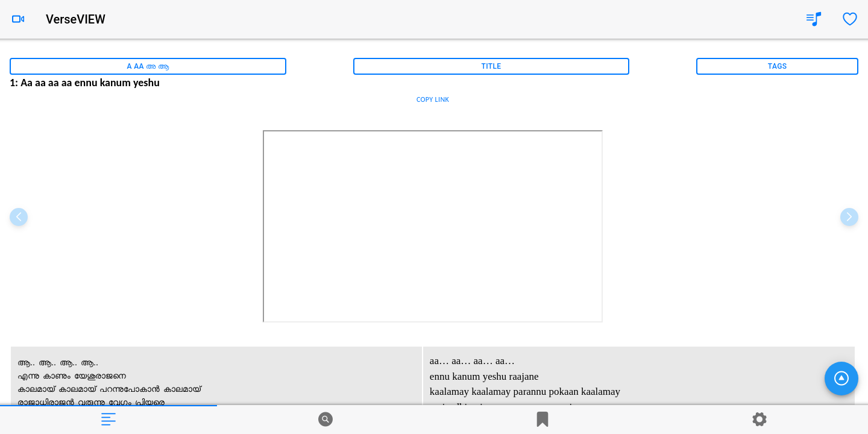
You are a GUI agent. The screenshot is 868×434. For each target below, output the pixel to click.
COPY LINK (433, 99)
